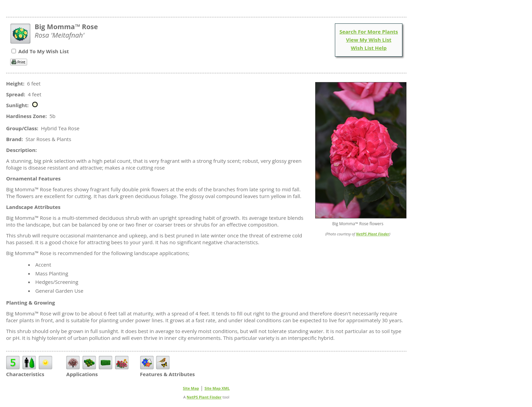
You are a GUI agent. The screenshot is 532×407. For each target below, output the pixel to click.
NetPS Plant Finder (373, 234)
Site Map (191, 388)
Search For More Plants (369, 32)
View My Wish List (369, 40)
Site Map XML (217, 388)
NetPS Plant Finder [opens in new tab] (204, 397)
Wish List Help (369, 48)
